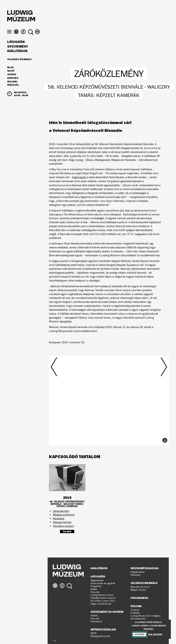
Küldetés (135, 613)
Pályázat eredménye (64, 515)
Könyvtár (95, 592)
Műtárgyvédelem (103, 629)
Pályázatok (59, 518)
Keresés (13, 83)
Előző (69, 393)
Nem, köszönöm (155, 634)
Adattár (94, 616)
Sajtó (11, 76)
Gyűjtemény (18, 52)
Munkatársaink (138, 619)
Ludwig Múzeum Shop (102, 595)
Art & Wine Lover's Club (103, 601)
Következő (149, 393)
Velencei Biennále (19, 65)
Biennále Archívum (140, 587)
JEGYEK (12, 80)
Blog (10, 73)
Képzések (136, 575)
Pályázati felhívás (62, 522)
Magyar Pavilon (138, 590)
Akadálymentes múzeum (103, 598)
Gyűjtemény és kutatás (107, 612)
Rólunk (136, 606)
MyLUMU (12, 87)
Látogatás (16, 47)
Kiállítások (17, 56)
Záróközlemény (61, 511)
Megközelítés (97, 580)
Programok (96, 586)
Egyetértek (140, 634)
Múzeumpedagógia (145, 568)
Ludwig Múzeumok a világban (146, 616)
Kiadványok (96, 621)
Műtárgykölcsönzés (100, 636)
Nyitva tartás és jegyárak (103, 583)
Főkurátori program (63, 526)
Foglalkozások (138, 572)
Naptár (94, 589)
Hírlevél (13, 90)
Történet (135, 610)
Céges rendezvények (101, 604)
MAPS (94, 633)
